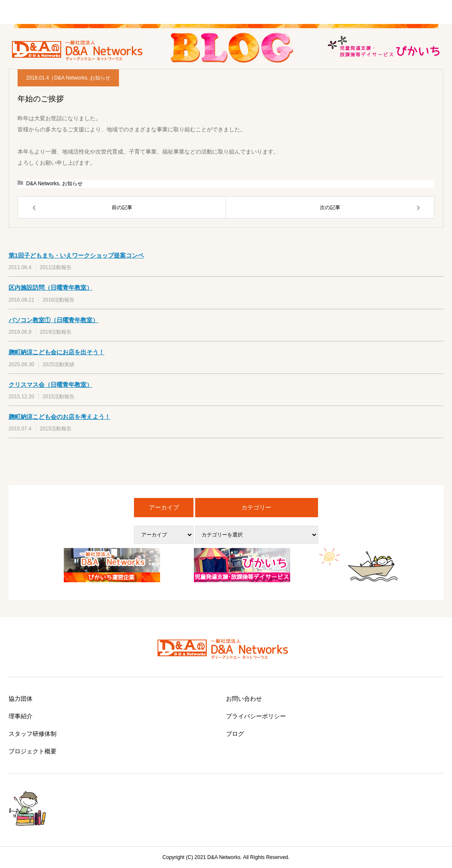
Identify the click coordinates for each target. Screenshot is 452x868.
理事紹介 (21, 716)
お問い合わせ (244, 699)
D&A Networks (70, 78)
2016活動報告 (58, 300)
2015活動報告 (58, 397)
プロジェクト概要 (33, 751)
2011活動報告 (56, 267)
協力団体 (21, 699)
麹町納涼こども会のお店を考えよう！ (59, 417)
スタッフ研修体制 (33, 734)
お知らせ (100, 78)
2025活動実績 (58, 364)
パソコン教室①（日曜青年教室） (54, 320)
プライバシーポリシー (256, 716)
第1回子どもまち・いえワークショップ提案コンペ (76, 255)
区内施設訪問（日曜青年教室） (51, 287)
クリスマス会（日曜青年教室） (51, 385)
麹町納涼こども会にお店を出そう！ (56, 352)
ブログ (235, 734)
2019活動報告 (56, 332)
